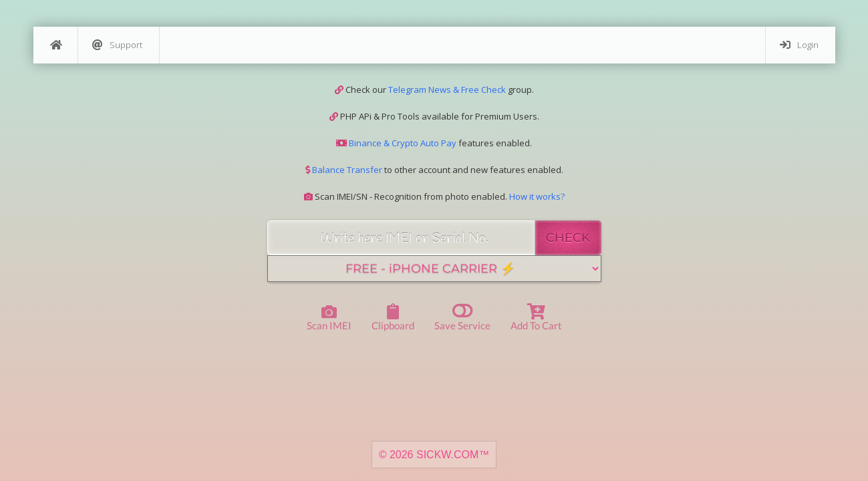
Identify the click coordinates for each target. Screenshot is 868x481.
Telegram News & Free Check (447, 90)
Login (799, 45)
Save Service (462, 316)
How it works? (537, 196)
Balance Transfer (346, 170)
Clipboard (393, 317)
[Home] (55, 45)
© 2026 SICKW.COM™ (434, 455)
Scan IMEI (329, 318)
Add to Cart (536, 317)
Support (117, 45)
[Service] (434, 269)
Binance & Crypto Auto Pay (402, 143)
